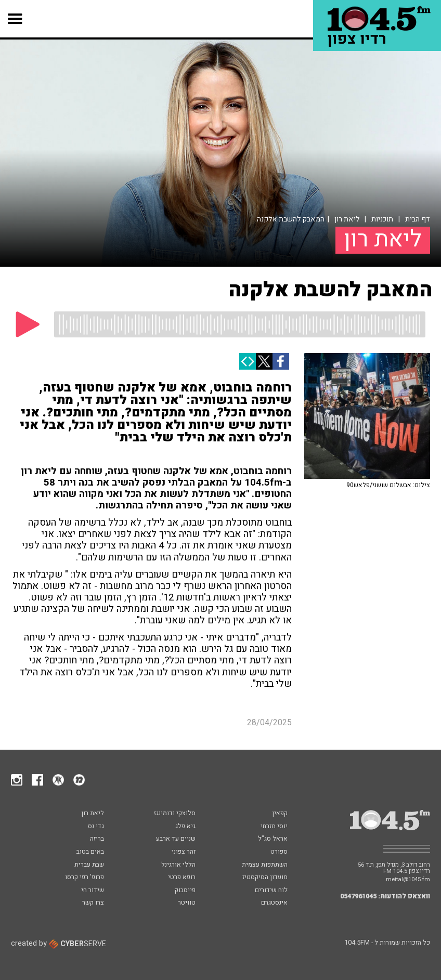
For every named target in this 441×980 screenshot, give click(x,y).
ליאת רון (347, 219)
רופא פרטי (182, 878)
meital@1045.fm (408, 879)
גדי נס (96, 827)
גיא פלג (185, 827)
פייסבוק (185, 891)
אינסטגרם (274, 903)
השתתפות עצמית (265, 865)
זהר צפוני (184, 852)
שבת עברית (89, 865)
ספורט (279, 852)
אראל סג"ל (273, 839)
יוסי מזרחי (274, 827)
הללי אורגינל (178, 865)
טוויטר (187, 903)
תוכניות (382, 219)
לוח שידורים (271, 891)
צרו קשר (93, 903)
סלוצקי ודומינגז (175, 814)
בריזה (97, 839)
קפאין (280, 814)
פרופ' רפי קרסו (85, 878)
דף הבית (418, 219)
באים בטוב (90, 852)
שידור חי (93, 891)
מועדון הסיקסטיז (265, 878)
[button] (15, 19)
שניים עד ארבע (176, 839)
